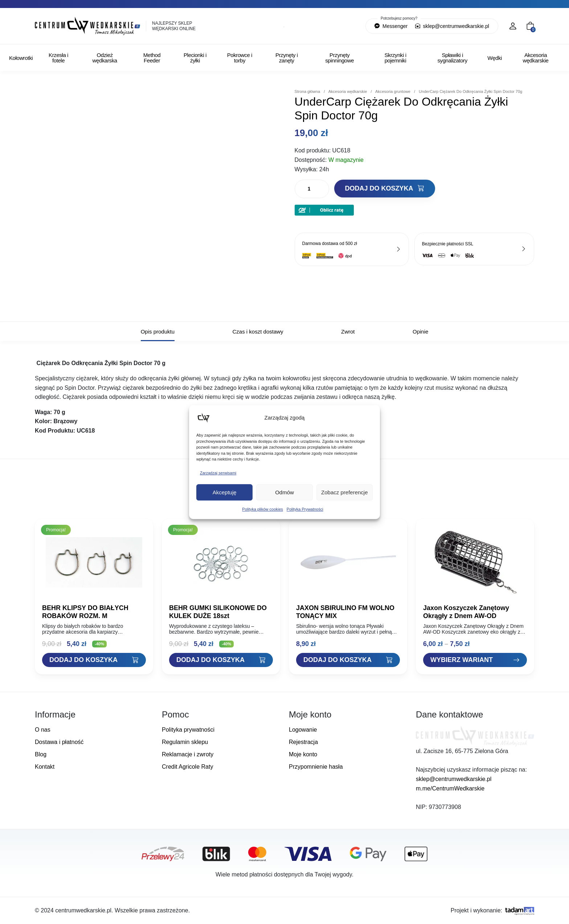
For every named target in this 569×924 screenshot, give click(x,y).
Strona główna (308, 91)
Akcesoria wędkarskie (536, 58)
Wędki (495, 58)
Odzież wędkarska (105, 58)
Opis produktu (158, 332)
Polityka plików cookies (263, 509)
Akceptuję (225, 492)
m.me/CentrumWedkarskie (450, 788)
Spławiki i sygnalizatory (452, 58)
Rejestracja (303, 742)
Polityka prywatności (188, 730)
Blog (41, 754)
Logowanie (303, 730)
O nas (43, 730)
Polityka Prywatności (305, 509)
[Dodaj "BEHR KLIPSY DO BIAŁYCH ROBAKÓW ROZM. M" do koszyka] (94, 660)
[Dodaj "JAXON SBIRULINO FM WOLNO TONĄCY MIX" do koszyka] (348, 660)
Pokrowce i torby (240, 58)
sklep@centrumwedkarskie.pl (452, 26)
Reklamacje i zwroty (188, 754)
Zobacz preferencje (344, 492)
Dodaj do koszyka (385, 188)
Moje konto (303, 754)
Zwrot (348, 332)
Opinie (420, 332)
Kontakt (45, 767)
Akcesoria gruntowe (393, 91)
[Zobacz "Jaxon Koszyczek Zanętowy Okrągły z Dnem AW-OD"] (475, 660)
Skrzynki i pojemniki (395, 58)
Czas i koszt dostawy (258, 332)
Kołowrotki (21, 58)
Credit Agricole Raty (187, 767)
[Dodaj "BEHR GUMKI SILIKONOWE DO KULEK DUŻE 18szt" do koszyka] (221, 660)
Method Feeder (152, 58)
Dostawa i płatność (59, 742)
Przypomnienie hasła (316, 767)
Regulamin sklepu (185, 742)
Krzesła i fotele (58, 58)
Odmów (284, 492)
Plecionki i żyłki (195, 58)
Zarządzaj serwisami (218, 473)
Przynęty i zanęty (287, 58)
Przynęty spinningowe (339, 58)
